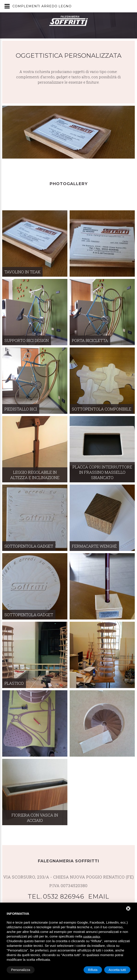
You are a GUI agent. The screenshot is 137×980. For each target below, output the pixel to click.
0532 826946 (64, 896)
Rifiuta (93, 970)
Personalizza (21, 970)
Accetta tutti (117, 970)
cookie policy (92, 937)
